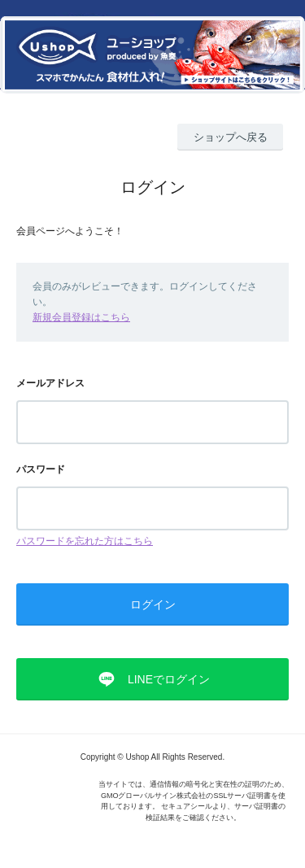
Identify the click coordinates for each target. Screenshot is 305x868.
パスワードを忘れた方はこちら (85, 541)
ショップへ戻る (231, 137)
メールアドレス (50, 383)
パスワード (41, 469)
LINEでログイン (169, 679)
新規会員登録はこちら (81, 317)
